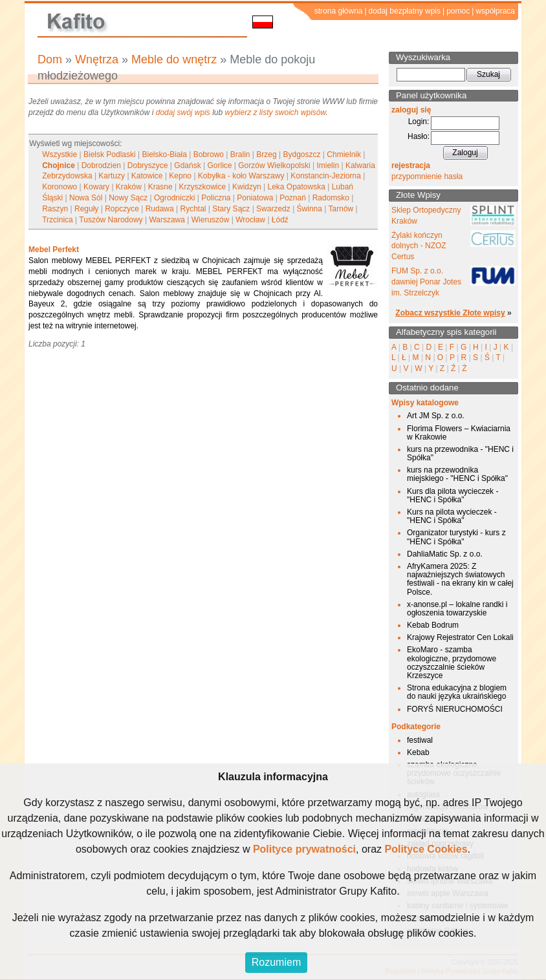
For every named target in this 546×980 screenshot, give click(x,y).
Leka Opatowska (296, 187)
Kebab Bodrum (433, 625)
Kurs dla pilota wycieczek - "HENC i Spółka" (453, 495)
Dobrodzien (101, 165)
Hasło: (419, 136)
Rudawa (160, 209)
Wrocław (250, 220)
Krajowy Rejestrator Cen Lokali (460, 637)
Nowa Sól (86, 198)
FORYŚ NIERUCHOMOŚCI (455, 709)
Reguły (86, 209)
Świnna (310, 209)
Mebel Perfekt (54, 250)
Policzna (216, 198)
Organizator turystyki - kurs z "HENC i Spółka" (456, 537)
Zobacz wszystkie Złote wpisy (450, 313)
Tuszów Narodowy (111, 220)
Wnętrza (97, 59)
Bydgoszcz (301, 154)
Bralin (240, 154)
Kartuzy (112, 176)
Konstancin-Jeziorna (326, 176)
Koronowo (60, 187)
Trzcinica (58, 220)
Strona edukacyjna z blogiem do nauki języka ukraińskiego (457, 692)
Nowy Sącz (128, 198)
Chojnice (59, 165)
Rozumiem (276, 962)
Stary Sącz (231, 209)
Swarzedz (273, 209)
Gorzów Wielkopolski (274, 165)
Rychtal (193, 209)
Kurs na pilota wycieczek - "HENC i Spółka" (452, 516)
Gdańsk (187, 165)
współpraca (495, 11)
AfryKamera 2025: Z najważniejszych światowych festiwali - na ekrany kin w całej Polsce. (460, 579)
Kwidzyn (247, 187)
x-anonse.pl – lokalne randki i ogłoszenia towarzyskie (457, 609)
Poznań (293, 198)
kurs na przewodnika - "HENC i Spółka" (460, 453)
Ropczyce (122, 209)
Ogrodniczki (174, 198)
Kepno (180, 176)
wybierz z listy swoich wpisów (276, 112)
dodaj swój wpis (183, 112)
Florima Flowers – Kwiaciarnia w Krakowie (459, 433)
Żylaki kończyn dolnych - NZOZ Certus (419, 246)
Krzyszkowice (202, 187)
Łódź (280, 220)
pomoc (458, 11)
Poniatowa (255, 198)
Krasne (160, 187)
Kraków (129, 187)
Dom (50, 59)
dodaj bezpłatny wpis (405, 11)
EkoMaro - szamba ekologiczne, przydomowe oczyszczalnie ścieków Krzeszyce (452, 663)
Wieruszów (211, 220)
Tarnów (341, 209)
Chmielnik (344, 154)
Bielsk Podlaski (110, 154)
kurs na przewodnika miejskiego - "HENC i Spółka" (457, 474)
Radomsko (331, 198)
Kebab (418, 752)
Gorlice (219, 165)
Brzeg (266, 154)
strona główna (339, 11)
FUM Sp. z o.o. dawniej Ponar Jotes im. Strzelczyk (426, 282)
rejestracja (411, 165)
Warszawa (167, 220)
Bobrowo (209, 154)
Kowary (96, 187)
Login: (419, 122)
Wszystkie (60, 154)
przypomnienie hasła (427, 176)
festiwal (420, 740)
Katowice (147, 176)
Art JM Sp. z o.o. (436, 416)
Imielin (328, 165)
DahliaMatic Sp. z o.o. (445, 554)
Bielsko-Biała (164, 154)
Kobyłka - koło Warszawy (241, 176)
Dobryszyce (148, 165)
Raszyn (55, 209)
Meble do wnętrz (174, 59)
